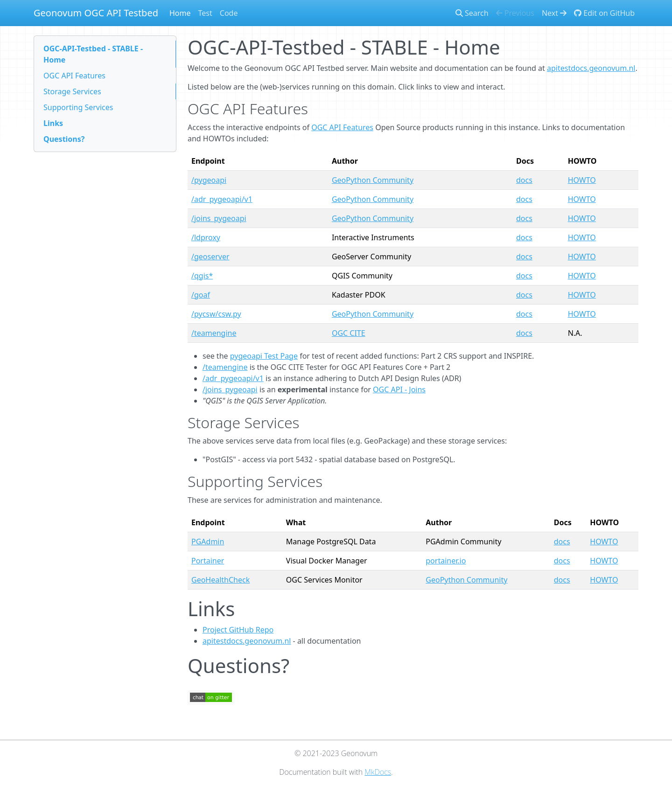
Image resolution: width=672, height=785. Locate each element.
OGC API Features (74, 76)
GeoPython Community (373, 180)
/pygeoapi (209, 180)
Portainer (208, 561)
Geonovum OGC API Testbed (96, 13)
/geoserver (210, 257)
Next (554, 13)
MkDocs (378, 772)
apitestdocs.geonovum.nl (591, 68)
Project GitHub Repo (238, 630)
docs (524, 180)
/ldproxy (206, 237)
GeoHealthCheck (220, 580)
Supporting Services (78, 107)
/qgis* (202, 276)
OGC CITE (349, 333)
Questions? (64, 139)
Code (229, 13)
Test (205, 13)
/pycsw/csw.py (216, 314)
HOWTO (582, 180)
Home (180, 13)
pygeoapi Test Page (264, 356)
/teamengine (214, 333)
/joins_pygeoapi (219, 218)
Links (53, 123)
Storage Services (72, 91)
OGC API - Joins (399, 389)
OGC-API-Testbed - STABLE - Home (93, 54)
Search (472, 13)
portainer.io (446, 561)
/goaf (201, 295)
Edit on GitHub (604, 13)
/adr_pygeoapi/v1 (222, 199)
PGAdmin (208, 542)
